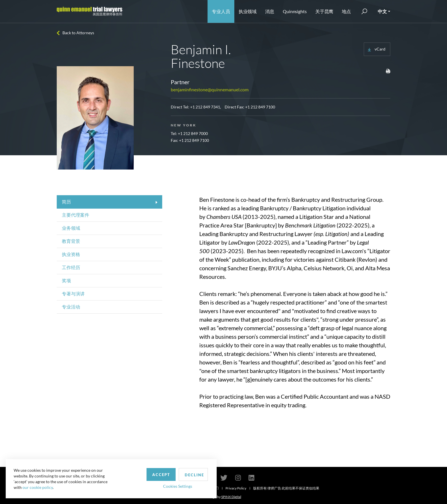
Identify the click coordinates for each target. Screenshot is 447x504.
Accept (132, 473)
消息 (270, 11)
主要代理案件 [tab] (76, 215)
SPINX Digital (231, 497)
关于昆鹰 (324, 11)
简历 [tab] (66, 202)
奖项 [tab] (66, 280)
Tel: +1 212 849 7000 (189, 133)
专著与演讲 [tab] (73, 294)
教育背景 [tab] (71, 241)
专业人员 (221, 11)
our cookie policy (38, 487)
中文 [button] (382, 11)
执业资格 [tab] (71, 254)
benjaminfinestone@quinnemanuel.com (210, 89)
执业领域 (248, 11)
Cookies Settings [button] (149, 485)
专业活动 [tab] (71, 307)
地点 (346, 11)
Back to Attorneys (78, 33)
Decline (166, 474)
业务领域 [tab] (71, 228)
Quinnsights (295, 11)
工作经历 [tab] (71, 267)
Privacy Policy (236, 488)
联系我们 (212, 488)
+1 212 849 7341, (206, 107)
